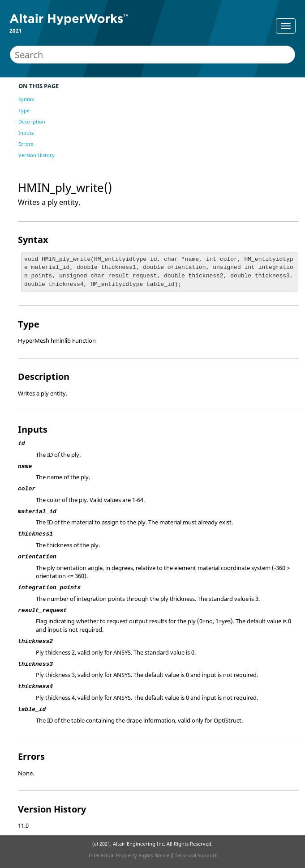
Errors (26, 144)
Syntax (26, 99)
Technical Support (196, 855)
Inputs (26, 133)
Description (32, 121)
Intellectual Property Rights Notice (129, 855)
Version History (37, 155)
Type (24, 110)
